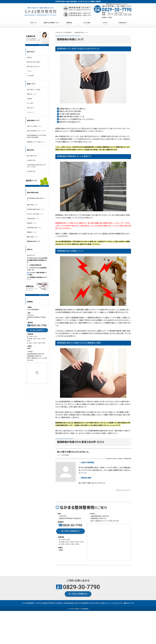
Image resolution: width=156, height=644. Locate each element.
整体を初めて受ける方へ (34, 67)
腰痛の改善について (32, 237)
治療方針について (32, 94)
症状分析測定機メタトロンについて (36, 131)
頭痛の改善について (32, 205)
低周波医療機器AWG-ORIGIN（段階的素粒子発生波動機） (36, 136)
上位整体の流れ (31, 160)
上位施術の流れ (31, 171)
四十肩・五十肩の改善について (35, 214)
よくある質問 (30, 76)
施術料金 (69, 23)
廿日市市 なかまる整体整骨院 (82, 609)
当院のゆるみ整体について (51, 23)
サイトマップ (30, 112)
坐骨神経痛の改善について (34, 228)
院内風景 (29, 99)
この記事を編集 (65, 455)
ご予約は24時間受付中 (70, 531)
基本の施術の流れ (32, 156)
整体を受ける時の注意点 (34, 62)
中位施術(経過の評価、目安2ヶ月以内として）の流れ (36, 166)
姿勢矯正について (32, 223)
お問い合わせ (123, 23)
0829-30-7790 (70, 525)
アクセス (105, 23)
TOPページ (34, 23)
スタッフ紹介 (87, 23)
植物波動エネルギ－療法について (36, 142)
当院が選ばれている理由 (34, 90)
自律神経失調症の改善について (35, 209)
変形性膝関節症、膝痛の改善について (36, 199)
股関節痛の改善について (33, 241)
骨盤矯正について (32, 232)
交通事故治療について (33, 219)
